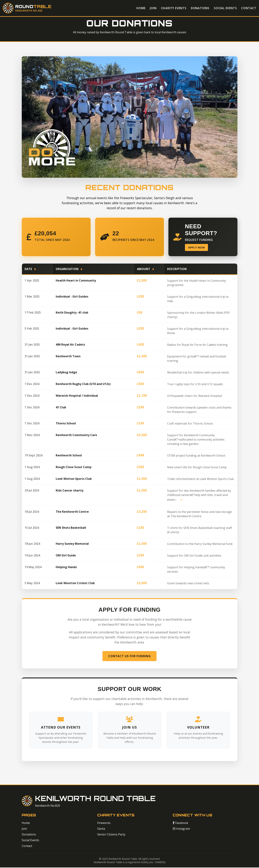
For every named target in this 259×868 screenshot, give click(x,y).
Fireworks (104, 823)
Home (141, 8)
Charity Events (174, 8)
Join (153, 8)
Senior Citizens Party (111, 835)
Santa (101, 829)
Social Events (225, 8)
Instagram (181, 829)
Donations (200, 8)
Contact (249, 8)
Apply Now (197, 248)
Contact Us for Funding (129, 656)
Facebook (180, 823)
